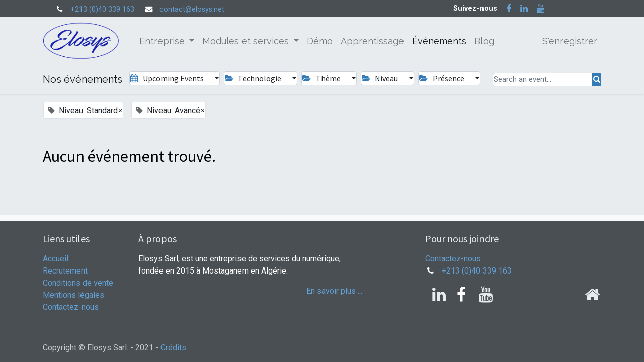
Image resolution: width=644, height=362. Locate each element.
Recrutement (65, 271)
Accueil (56, 259)
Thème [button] (322, 78)
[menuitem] (320, 41)
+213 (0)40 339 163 (102, 9)
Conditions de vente (78, 283)
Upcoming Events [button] (168, 78)
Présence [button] (442, 78)
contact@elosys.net (192, 9)
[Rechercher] (597, 80)
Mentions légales (73, 295)
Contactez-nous (71, 307)
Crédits (173, 348)
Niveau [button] (381, 78)
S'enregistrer (570, 41)
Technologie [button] (254, 78)
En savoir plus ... (334, 291)
